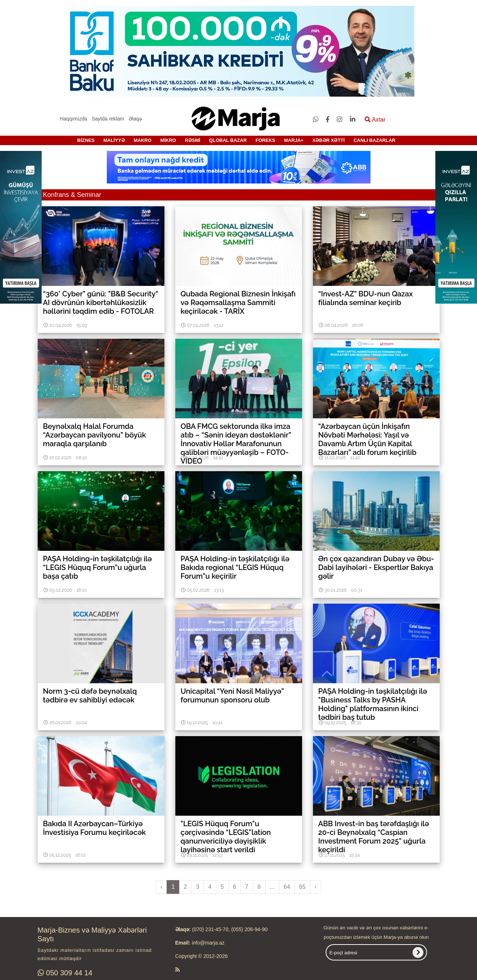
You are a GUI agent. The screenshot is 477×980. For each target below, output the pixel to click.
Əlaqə (135, 119)
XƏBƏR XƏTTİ (328, 140)
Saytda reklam (108, 119)
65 (302, 887)
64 (287, 887)
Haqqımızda (73, 119)
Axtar (375, 120)
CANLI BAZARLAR (375, 140)
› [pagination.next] (316, 887)
